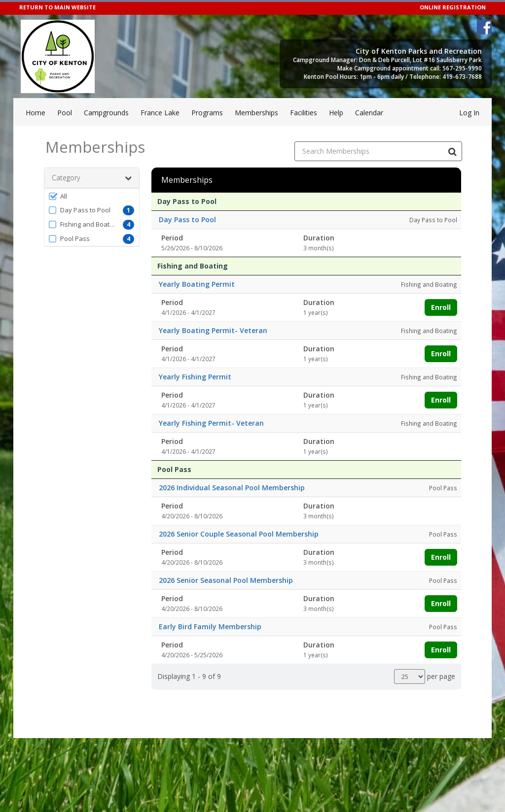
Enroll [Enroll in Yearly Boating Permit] (441, 307)
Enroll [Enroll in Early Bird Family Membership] (441, 650)
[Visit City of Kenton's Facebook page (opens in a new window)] (484, 27)
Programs (207, 113)
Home (36, 113)
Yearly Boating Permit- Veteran (213, 330)
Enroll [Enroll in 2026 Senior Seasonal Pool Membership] (441, 603)
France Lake (160, 113)
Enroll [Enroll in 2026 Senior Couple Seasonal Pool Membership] (441, 557)
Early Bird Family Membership (210, 626)
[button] (92, 196)
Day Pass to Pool (187, 220)
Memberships (256, 113)
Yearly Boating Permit (197, 284)
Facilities (304, 113)
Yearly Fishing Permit (195, 377)
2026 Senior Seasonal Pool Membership (226, 580)
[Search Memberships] (452, 151)
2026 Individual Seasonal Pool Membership (232, 488)
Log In (469, 113)
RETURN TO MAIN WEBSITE (57, 7)
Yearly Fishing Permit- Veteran (211, 423)
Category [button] (92, 178)
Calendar (369, 113)
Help (336, 113)
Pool (65, 113)
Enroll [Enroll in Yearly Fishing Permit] (441, 400)
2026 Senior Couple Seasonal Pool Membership (239, 534)
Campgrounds (106, 113)
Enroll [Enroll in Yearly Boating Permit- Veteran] (441, 354)
